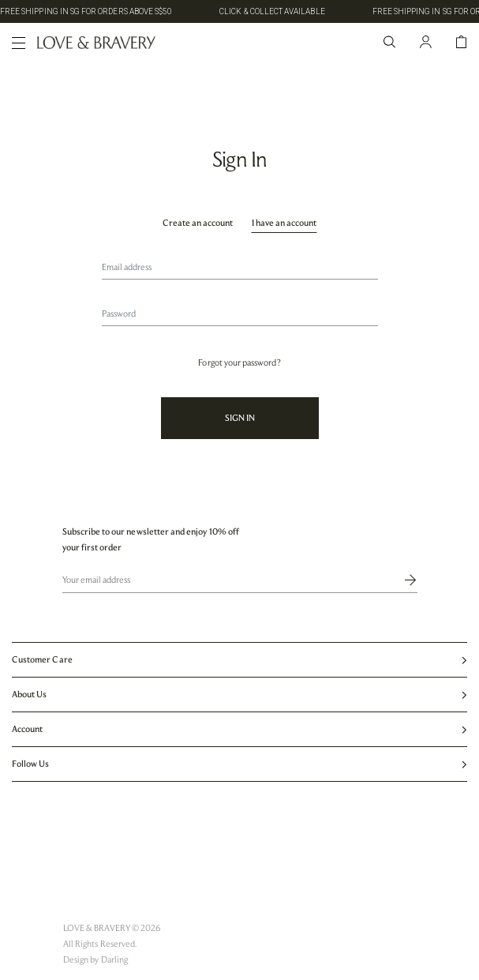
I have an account (284, 223)
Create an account (198, 223)
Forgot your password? (239, 362)
